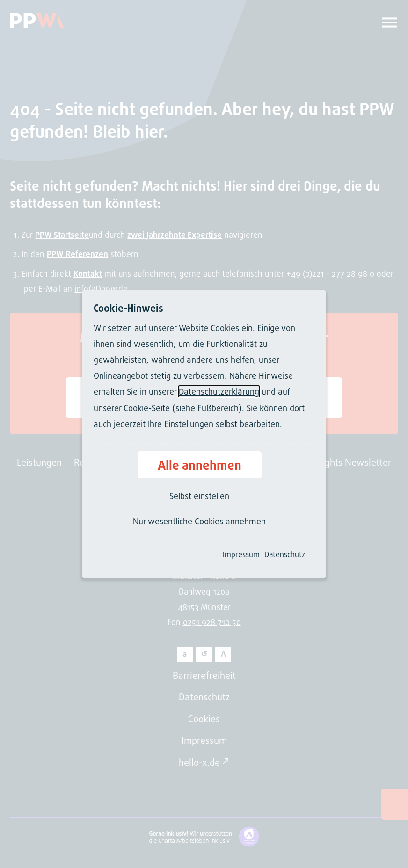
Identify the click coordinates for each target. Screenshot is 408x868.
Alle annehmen (200, 465)
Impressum (241, 554)
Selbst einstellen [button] (199, 496)
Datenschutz (285, 554)
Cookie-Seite (147, 408)
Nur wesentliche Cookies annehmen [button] (199, 521)
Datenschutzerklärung (219, 391)
